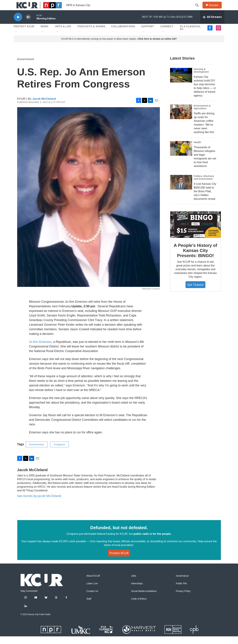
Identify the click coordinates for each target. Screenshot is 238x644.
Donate (216, 9)
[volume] (28, 25)
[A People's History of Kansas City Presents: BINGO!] (196, 232)
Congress (59, 452)
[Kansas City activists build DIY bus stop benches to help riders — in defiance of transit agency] (181, 83)
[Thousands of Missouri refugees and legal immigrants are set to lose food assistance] (181, 156)
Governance (182, 584)
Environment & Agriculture (202, 115)
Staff (89, 606)
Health (197, 150)
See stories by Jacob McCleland (39, 503)
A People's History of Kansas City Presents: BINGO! (195, 258)
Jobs (134, 584)
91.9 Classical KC (190, 35)
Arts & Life (63, 34)
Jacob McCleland (44, 106)
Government (26, 67)
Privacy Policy (183, 599)
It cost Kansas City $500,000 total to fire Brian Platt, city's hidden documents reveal (205, 199)
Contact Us (92, 599)
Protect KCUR (24, 34)
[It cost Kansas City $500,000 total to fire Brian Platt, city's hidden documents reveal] (181, 190)
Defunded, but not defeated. (119, 535)
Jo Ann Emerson (40, 349)
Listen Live (92, 591)
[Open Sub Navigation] (16, 39)
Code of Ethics (139, 606)
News (45, 34)
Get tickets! (195, 292)
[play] (18, 25)
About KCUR (93, 584)
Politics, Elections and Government (204, 185)
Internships (137, 591)
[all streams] (212, 25)
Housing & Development (201, 78)
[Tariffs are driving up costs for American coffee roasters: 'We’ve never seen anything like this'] (181, 119)
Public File (181, 591)
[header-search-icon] (199, 9)
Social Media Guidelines (144, 599)
